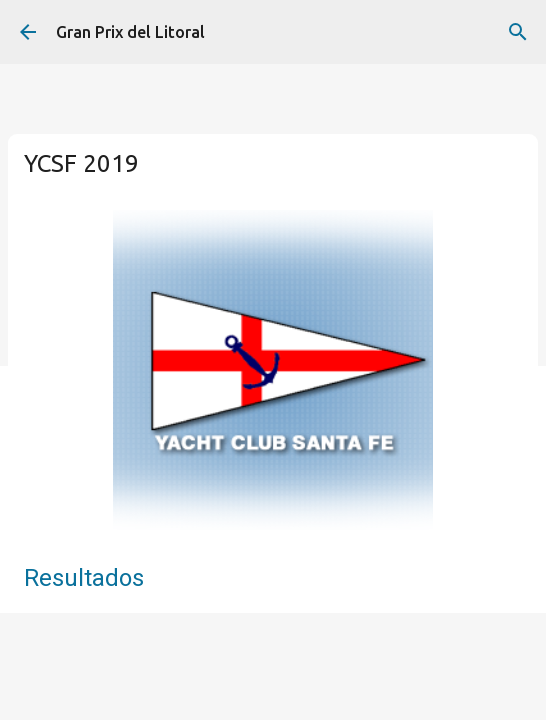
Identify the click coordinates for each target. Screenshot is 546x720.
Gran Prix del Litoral (130, 32)
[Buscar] (518, 32)
